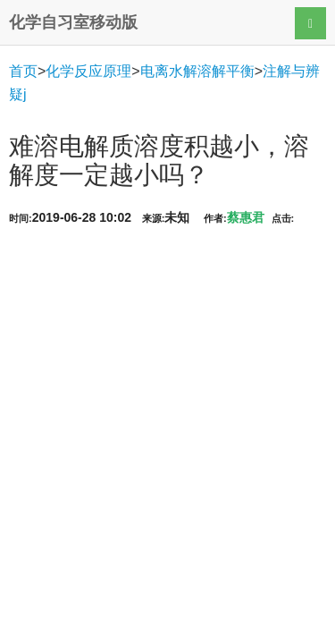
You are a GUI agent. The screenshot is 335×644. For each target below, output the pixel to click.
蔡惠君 (246, 217)
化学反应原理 (88, 71)
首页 (23, 71)
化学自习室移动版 (73, 22)
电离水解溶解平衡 (197, 71)
